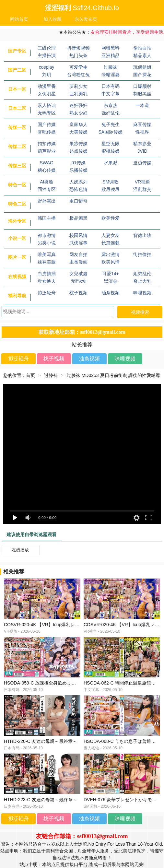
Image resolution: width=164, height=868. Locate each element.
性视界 (142, 132)
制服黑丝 (142, 94)
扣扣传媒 (47, 144)
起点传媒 (78, 151)
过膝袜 (111, 67)
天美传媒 (78, 132)
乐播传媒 (78, 170)
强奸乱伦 (111, 113)
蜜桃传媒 (111, 151)
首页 (30, 375)
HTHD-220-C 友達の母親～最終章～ (41, 741)
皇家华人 (78, 124)
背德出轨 (142, 235)
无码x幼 (79, 281)
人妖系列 (78, 182)
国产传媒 (47, 124)
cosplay (47, 67)
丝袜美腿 (47, 262)
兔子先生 (111, 124)
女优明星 (47, 94)
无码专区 (47, 113)
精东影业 (142, 144)
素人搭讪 (47, 105)
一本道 (142, 105)
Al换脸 (46, 182)
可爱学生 (78, 67)
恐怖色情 (78, 189)
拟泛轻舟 (47, 293)
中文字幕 (111, 94)
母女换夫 (47, 281)
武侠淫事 (78, 243)
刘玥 (47, 75)
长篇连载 (111, 243)
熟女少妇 (78, 113)
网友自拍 (78, 254)
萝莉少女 (78, 86)
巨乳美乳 (78, 94)
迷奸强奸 (78, 105)
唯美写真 (47, 254)
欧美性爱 (111, 218)
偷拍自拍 (142, 48)
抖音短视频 (78, 48)
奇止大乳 (142, 281)
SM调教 (110, 182)
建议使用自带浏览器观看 (31, 534)
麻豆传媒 (142, 124)
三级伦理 (47, 48)
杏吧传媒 (47, 132)
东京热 (111, 105)
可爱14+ (111, 274)
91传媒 (78, 163)
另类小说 (47, 243)
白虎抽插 (47, 274)
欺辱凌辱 (111, 189)
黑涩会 (111, 281)
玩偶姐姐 (142, 67)
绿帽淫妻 (111, 75)
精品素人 (142, 55)
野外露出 (47, 201)
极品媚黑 (78, 218)
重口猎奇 (78, 201)
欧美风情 (111, 262)
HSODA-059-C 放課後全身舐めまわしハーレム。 (53, 683)
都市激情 (47, 235)
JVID (142, 151)
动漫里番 (47, 86)
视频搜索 (140, 312)
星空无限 (111, 144)
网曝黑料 (111, 48)
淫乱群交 (142, 189)
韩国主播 (47, 218)
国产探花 (142, 75)
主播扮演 (47, 55)
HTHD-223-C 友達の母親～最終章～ (41, 800)
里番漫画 (78, 262)
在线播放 (20, 550)
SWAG (46, 163)
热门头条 (78, 55)
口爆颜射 (142, 86)
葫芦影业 (47, 151)
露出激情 (111, 254)
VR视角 (142, 182)
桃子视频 (78, 293)
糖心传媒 (47, 170)
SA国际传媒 (110, 132)
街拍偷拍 (142, 254)
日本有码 (111, 86)
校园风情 (78, 235)
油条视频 (111, 293)
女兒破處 (78, 274)
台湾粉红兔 (78, 75)
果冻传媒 (78, 144)
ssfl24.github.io (96, 8)
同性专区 (47, 189)
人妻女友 (111, 235)
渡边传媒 (142, 163)
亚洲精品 (111, 55)
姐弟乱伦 (142, 274)
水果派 (111, 163)
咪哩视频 (142, 293)
